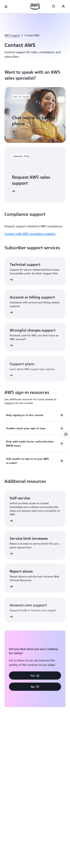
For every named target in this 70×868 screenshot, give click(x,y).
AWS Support (12, 35)
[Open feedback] (66, 434)
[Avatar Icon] (63, 7)
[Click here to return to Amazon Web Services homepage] (35, 7)
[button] (35, 676)
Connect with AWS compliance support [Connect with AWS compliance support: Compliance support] (30, 234)
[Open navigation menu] (6, 7)
